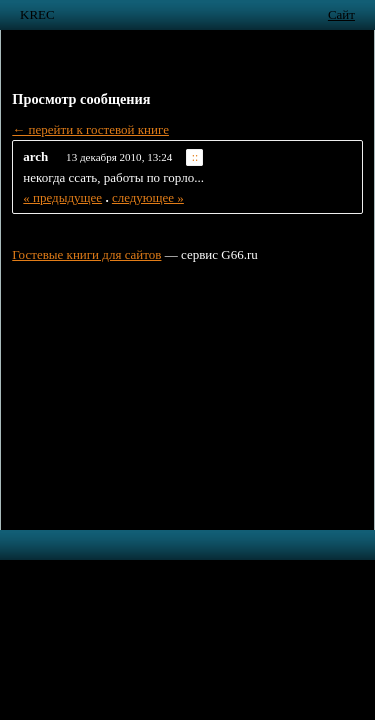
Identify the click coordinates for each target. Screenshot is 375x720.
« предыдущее (62, 197)
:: (195, 157)
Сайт (341, 14)
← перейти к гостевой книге (90, 129)
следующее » (148, 197)
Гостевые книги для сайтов (86, 254)
